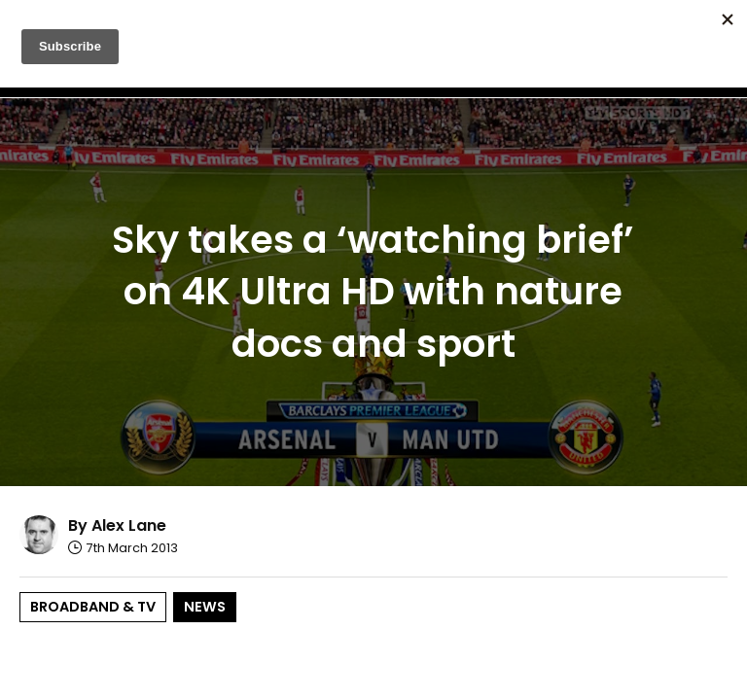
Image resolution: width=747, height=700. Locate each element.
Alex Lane (129, 525)
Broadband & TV (93, 607)
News (205, 607)
